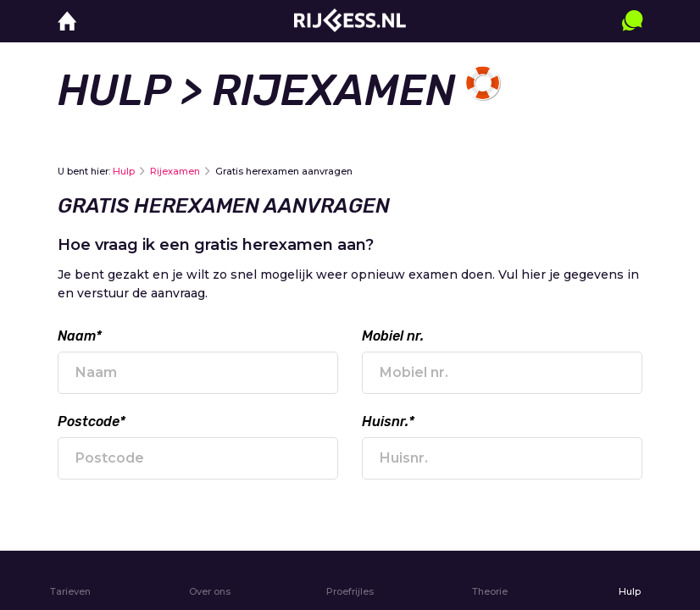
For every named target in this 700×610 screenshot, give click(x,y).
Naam (80, 336)
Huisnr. (388, 421)
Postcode (92, 421)
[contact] (632, 37)
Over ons (210, 591)
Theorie (490, 591)
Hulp (114, 91)
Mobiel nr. (393, 336)
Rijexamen (175, 171)
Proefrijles (350, 591)
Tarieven (70, 591)
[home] (67, 22)
